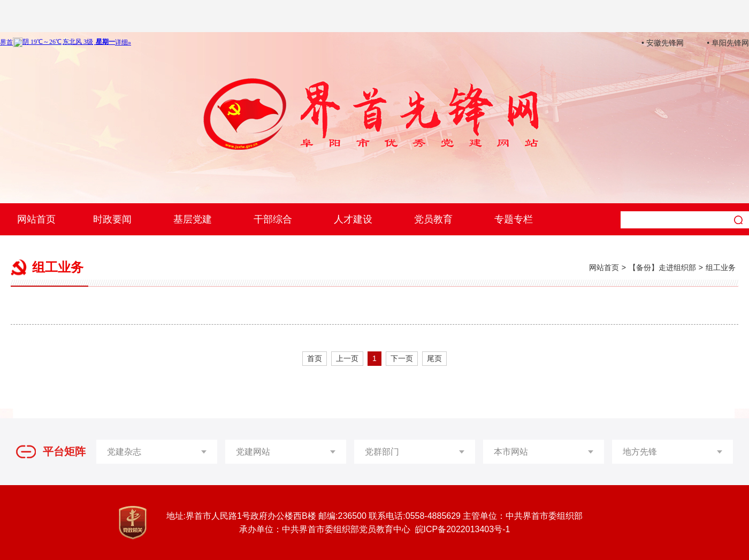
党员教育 (433, 219)
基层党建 (193, 219)
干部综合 (273, 219)
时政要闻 (112, 219)
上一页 (347, 358)
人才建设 (353, 219)
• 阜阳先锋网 (728, 43)
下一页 (402, 358)
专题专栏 (514, 219)
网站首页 (36, 219)
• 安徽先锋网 (663, 43)
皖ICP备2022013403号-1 (463, 529)
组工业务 (721, 267)
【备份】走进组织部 (662, 267)
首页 (315, 358)
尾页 (434, 358)
